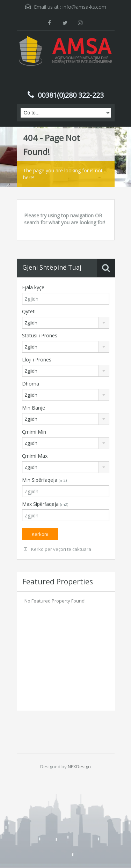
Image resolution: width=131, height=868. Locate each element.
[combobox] (66, 323)
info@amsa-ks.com (84, 7)
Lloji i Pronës (37, 360)
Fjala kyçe (33, 287)
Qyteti (29, 311)
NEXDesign (79, 766)
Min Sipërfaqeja (44, 480)
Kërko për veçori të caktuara (57, 549)
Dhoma (31, 384)
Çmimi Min (34, 432)
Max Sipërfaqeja (45, 504)
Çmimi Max (35, 456)
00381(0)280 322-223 (71, 95)
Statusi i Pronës (40, 335)
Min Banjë (34, 408)
